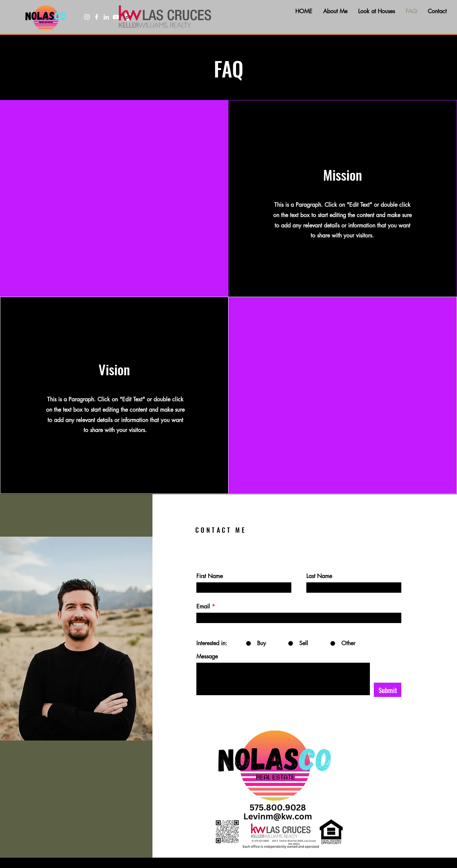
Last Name (319, 576)
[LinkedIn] (106, 17)
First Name (210, 576)
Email (203, 607)
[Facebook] (97, 17)
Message (207, 657)
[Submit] (388, 690)
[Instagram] (87, 17)
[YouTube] (116, 17)
